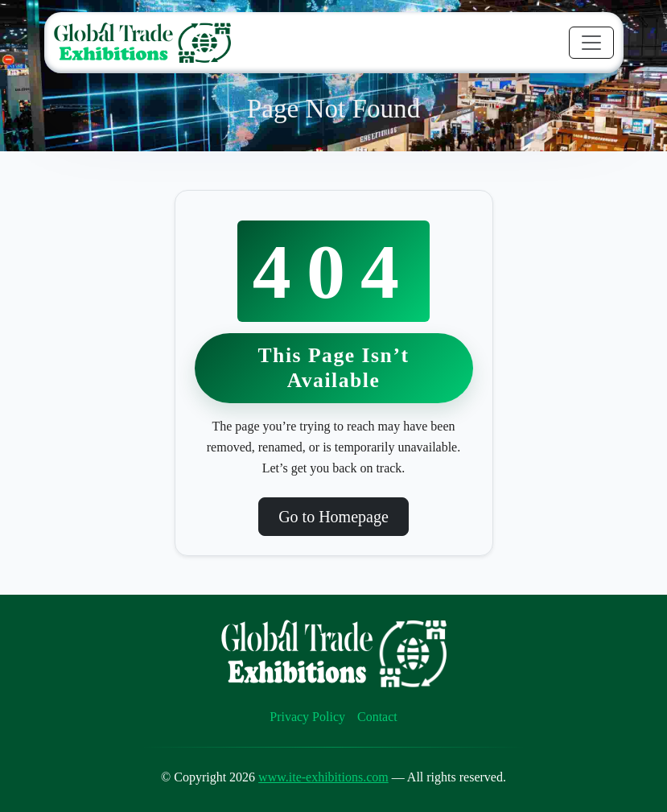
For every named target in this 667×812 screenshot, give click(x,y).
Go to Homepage (333, 517)
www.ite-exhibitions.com (323, 777)
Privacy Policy (307, 717)
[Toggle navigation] (591, 43)
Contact (377, 717)
